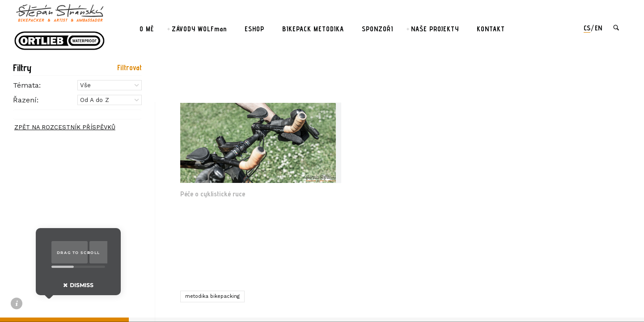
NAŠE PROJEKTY (435, 29)
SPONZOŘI (377, 29)
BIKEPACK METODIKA (313, 29)
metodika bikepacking (212, 296)
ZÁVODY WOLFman (199, 29)
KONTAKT (491, 29)
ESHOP (254, 29)
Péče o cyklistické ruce (213, 194)
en (598, 28)
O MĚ (147, 29)
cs (587, 28)
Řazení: (26, 100)
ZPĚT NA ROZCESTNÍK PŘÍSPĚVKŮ (65, 127)
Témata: (27, 85)
